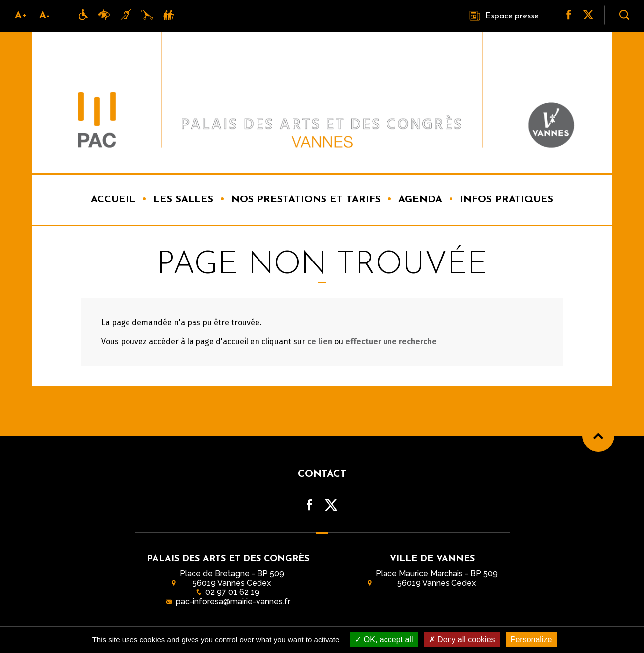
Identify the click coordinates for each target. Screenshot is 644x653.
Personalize (531, 639)
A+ (21, 16)
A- (44, 16)
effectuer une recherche (391, 342)
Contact (322, 474)
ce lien (320, 342)
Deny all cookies (462, 639)
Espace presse (504, 16)
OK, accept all (384, 639)
